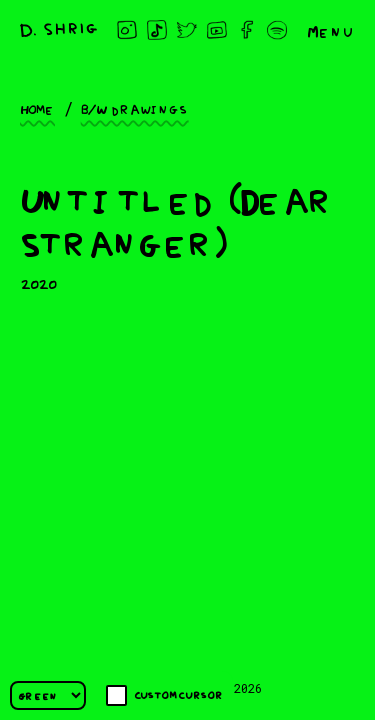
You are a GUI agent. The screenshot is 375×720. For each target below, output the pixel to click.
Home (37, 108)
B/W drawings (135, 108)
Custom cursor (164, 695)
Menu (331, 30)
